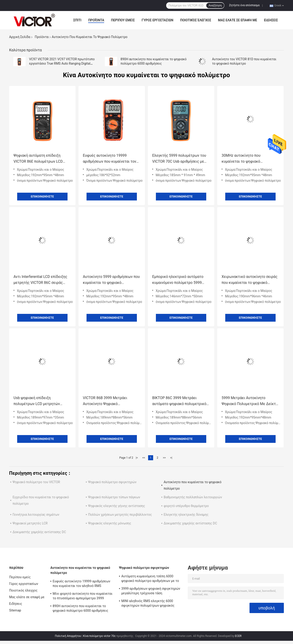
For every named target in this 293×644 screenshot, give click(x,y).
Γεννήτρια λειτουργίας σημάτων (36, 515)
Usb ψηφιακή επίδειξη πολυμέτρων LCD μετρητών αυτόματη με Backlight (37, 401)
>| (171, 458)
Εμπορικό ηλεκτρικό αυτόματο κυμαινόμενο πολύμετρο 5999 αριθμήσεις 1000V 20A (178, 280)
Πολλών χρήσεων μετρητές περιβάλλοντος (120, 515)
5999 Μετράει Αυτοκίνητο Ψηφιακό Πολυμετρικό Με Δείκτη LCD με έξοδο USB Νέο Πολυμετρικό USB (250, 401)
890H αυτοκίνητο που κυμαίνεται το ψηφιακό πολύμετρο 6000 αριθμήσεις (80, 608)
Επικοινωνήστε (42, 196)
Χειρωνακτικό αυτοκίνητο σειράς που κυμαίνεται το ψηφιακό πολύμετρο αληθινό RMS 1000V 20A (250, 280)
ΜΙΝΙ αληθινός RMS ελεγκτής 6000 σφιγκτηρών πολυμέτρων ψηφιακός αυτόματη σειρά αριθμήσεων (148, 604)
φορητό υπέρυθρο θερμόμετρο (186, 506)
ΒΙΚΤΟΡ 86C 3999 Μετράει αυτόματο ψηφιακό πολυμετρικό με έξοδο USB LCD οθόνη (179, 401)
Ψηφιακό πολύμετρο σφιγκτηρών (112, 482)
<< (144, 458)
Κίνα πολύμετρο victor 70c (99, 636)
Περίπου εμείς (123, 20)
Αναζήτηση (215, 5)
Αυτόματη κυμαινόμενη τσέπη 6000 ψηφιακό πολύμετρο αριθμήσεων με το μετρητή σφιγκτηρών (150, 579)
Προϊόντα (96, 20)
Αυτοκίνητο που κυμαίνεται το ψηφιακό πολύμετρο (80, 570)
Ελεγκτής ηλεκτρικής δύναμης (186, 515)
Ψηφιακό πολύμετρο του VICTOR (36, 482)
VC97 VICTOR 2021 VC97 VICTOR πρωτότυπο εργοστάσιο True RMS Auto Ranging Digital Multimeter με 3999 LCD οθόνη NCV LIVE (62, 63)
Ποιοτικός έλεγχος (196, 20)
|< (137, 458)
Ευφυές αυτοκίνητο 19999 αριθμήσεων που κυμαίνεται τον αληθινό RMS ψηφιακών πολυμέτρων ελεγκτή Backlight (110, 159)
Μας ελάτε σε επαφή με (237, 20)
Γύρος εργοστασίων (157, 20)
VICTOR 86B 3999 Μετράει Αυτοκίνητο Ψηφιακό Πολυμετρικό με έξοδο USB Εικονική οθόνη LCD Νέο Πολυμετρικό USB (106, 401)
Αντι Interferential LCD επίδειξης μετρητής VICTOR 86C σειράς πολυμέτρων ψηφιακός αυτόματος (42, 280)
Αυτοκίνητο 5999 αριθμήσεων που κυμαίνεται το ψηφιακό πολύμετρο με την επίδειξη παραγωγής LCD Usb (111, 280)
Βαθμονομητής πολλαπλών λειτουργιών (193, 497)
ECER (238, 636)
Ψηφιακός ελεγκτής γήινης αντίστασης (117, 506)
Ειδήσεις (271, 20)
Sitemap (15, 610)
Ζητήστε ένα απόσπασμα (244, 5)
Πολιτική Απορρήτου (68, 636)
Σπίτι (77, 20)
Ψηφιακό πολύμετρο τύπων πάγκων (114, 497)
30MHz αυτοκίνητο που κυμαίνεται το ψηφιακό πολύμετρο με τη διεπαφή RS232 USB (249, 159)
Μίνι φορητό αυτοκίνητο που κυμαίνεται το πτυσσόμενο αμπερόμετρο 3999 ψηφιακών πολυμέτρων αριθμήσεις (83, 597)
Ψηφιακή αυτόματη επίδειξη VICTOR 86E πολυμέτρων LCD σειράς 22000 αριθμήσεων (38, 159)
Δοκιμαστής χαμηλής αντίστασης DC (190, 523)
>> (164, 458)
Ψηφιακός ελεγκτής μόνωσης (110, 523)
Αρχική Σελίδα (20, 37)
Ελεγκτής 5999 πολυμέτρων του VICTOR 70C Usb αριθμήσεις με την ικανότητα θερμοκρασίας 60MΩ (179, 159)
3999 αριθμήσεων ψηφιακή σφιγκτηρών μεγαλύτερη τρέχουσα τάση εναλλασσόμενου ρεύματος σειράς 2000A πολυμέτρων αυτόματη (152, 592)
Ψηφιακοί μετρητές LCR (30, 523)
